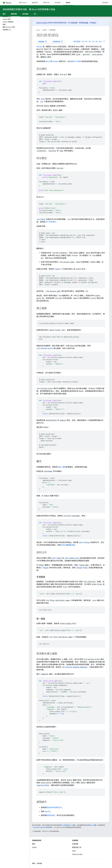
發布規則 (25, 14)
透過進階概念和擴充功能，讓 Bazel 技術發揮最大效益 (29, 9)
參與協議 (85, 23)
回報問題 (43, 42)
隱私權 (39, 863)
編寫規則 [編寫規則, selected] (14, 14)
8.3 (97, 42)
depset (47, 811)
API (35, 14)
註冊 (94, 23)
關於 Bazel (23, 3)
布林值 (64, 545)
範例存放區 (50, 815)
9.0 (83, 42)
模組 (62, 467)
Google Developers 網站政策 (43, 827)
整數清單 (71, 545)
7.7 (104, 42)
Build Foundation (42, 23)
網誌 (34, 844)
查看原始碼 (58, 42)
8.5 (90, 42)
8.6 (86, 42)
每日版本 (77, 42)
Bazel (38, 30)
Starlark (39, 47)
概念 (4, 14)
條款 (34, 863)
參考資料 (58, 3)
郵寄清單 (74, 23)
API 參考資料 (51, 222)
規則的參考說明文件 (54, 808)
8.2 (100, 42)
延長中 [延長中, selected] (68, 3)
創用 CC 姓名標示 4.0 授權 (67, 825)
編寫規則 (53, 30)
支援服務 (75, 844)
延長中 (45, 30)
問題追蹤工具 (77, 847)
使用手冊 (46, 3)
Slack (74, 851)
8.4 (93, 42)
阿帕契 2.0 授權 (92, 825)
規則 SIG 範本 (76, 61)
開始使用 (35, 3)
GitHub (105, 3)
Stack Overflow (77, 854)
